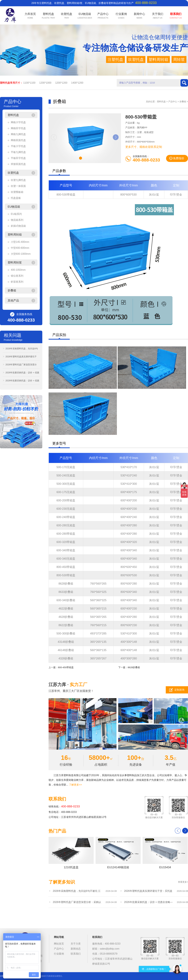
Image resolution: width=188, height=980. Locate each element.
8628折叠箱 (66, 584)
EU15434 (165, 853)
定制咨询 (179, 690)
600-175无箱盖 (66, 492)
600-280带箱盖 (66, 534)
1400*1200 (77, 83)
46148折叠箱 (66, 650)
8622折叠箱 (66, 625)
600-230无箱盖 (66, 509)
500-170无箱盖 (66, 467)
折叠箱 (183, 102)
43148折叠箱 (66, 642)
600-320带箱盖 (66, 542)
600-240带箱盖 (66, 517)
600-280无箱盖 (66, 525)
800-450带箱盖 (66, 567)
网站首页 (59, 944)
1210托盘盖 (71, 853)
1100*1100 (29, 83)
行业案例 (59, 954)
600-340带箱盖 (66, 550)
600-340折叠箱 (66, 600)
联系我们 (76, 954)
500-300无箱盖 (66, 484)
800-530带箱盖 (66, 195)
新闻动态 (76, 949)
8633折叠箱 (66, 592)
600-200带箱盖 (66, 500)
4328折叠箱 (66, 658)
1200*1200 (61, 83)
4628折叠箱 (66, 617)
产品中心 (173, 102)
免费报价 (179, 158)
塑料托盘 (161, 102)
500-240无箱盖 (66, 475)
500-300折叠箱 (66, 634)
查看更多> (183, 882)
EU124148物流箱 (118, 853)
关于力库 (76, 944)
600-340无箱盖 (66, 559)
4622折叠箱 (66, 609)
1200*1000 (45, 83)
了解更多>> (75, 785)
